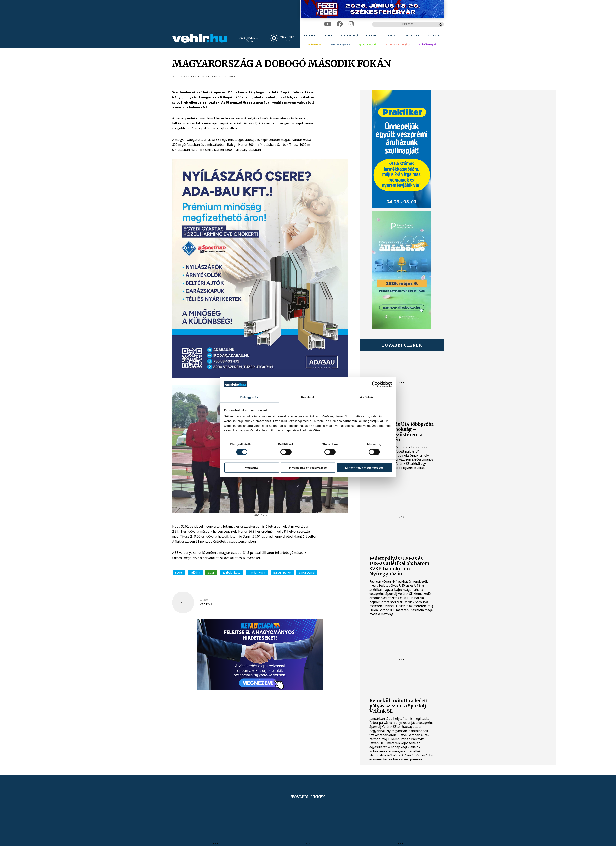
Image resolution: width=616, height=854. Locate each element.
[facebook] (340, 24)
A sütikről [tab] (367, 397)
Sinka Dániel (307, 573)
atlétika (195, 573)
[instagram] (351, 24)
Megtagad (252, 468)
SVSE (211, 573)
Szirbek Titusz (232, 573)
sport (179, 573)
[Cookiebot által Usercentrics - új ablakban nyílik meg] (375, 384)
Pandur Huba (257, 573)
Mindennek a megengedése (364, 468)
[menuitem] (311, 35)
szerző (204, 600)
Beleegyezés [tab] (249, 397)
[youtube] (328, 24)
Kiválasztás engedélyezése (308, 468)
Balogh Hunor (282, 573)
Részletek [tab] (308, 397)
